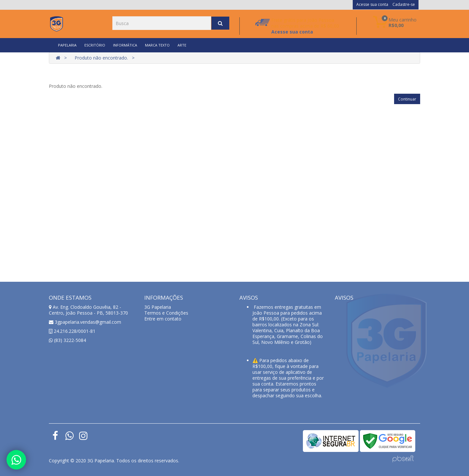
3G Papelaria (158, 307)
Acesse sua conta (372, 4)
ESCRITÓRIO (95, 45)
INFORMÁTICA (125, 45)
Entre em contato (163, 319)
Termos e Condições (166, 313)
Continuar (407, 99)
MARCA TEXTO (157, 45)
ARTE (182, 45)
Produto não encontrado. (101, 58)
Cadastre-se (404, 4)
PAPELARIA (67, 45)
